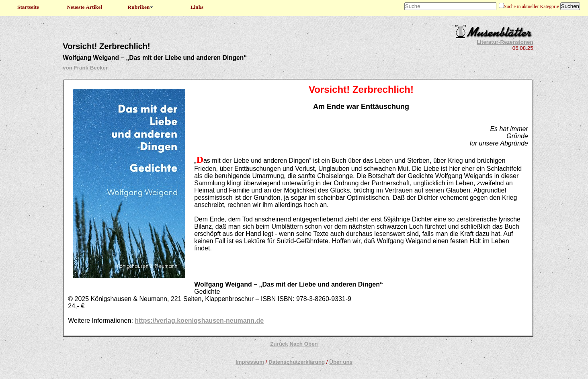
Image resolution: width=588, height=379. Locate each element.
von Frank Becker (85, 68)
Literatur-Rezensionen (505, 42)
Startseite (28, 7)
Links (197, 7)
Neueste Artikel (84, 7)
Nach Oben (303, 344)
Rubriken (141, 7)
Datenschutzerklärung (297, 362)
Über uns (341, 362)
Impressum (250, 362)
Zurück (279, 344)
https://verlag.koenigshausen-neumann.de (199, 321)
